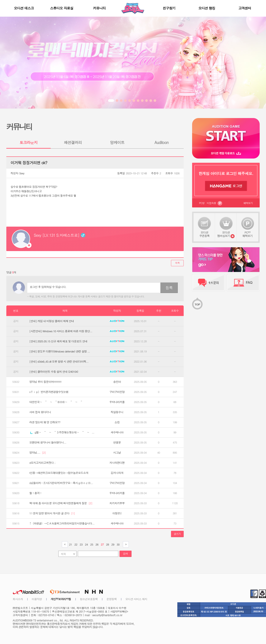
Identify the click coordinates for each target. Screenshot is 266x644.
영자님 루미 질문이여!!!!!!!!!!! (45, 382)
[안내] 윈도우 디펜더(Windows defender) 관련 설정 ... (60, 351)
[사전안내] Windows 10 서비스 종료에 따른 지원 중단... (61, 331)
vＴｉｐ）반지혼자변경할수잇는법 (49, 392)
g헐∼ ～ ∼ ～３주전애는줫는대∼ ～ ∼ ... (62, 432)
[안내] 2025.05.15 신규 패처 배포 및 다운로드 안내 (58, 341)
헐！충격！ (36, 493)
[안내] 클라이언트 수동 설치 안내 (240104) (54, 372)
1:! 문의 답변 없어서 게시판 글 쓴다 (52, 513)
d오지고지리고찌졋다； (43, 463)
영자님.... (37, 453)
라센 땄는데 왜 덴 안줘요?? (45, 422)
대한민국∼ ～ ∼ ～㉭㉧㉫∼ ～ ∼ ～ (56, 402)
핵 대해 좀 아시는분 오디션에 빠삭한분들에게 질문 (61, 503)
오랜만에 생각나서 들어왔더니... (48, 442)
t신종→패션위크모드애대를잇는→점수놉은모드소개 (59, 473)
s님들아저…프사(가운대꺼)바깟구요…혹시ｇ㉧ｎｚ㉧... (61, 483)
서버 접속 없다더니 (40, 412)
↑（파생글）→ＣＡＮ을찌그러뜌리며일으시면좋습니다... (62, 523)
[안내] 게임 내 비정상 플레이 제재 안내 (52, 321)
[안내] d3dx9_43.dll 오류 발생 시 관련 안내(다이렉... (59, 362)
